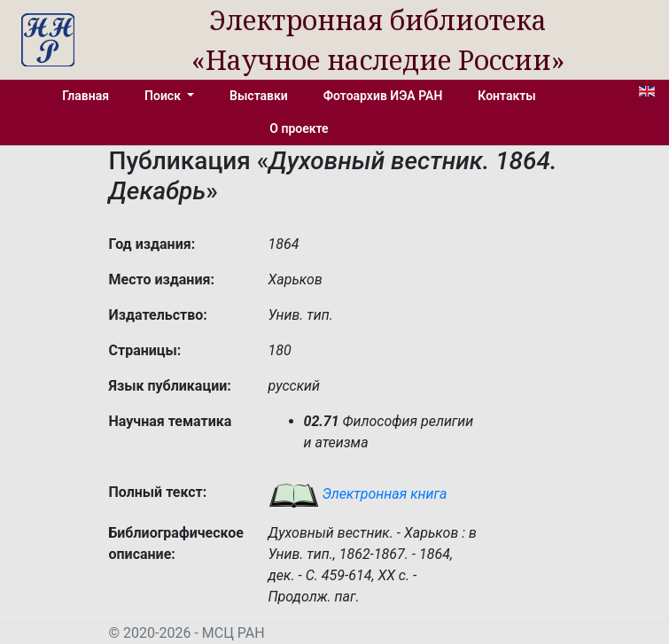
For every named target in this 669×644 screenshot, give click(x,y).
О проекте (299, 128)
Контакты (506, 96)
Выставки (259, 96)
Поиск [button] (164, 96)
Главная (86, 96)
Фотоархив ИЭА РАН (383, 96)
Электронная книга (358, 494)
